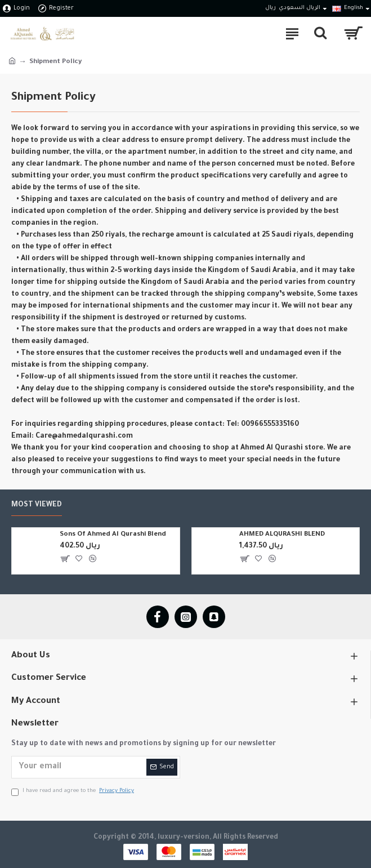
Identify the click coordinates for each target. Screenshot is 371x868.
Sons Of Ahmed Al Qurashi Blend (113, 535)
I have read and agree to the (73, 792)
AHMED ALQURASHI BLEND (282, 535)
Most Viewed (37, 505)
